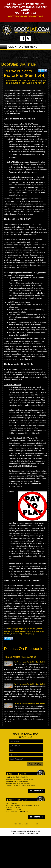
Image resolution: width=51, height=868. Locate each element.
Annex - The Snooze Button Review (17, 781)
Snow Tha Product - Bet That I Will (17, 812)
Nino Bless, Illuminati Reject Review (17, 777)
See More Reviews (37, 791)
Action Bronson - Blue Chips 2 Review (18, 784)
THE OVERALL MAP (13, 81)
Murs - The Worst (11, 803)
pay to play (20, 629)
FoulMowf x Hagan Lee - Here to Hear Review (20, 786)
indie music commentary (20, 631)
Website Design (18, 833)
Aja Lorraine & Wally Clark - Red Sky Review (20, 779)
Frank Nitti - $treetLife (13, 807)
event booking (16, 634)
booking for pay (28, 634)
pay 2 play (12, 629)
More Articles (29, 657)
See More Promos (37, 817)
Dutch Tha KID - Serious (13, 810)
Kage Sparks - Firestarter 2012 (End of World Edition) (23, 805)
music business (31, 629)
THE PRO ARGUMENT (32, 81)
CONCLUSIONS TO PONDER (33, 83)
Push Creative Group (32, 833)
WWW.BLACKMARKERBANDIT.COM (25, 16)
